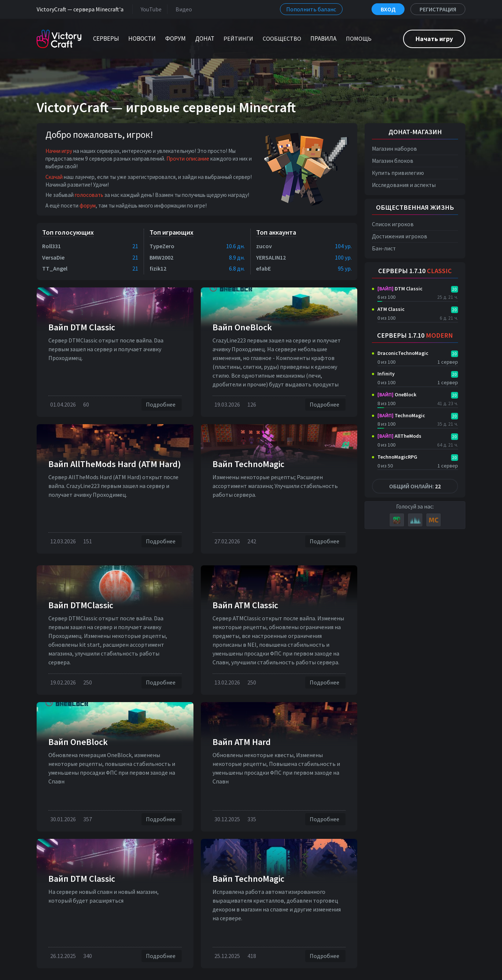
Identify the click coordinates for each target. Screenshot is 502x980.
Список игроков (393, 224)
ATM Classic (391, 309)
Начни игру (59, 151)
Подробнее (162, 405)
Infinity (386, 374)
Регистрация (438, 9)
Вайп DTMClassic (81, 605)
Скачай (54, 177)
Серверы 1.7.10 (415, 271)
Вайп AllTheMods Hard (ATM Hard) (115, 464)
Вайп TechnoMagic (248, 464)
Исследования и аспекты (404, 185)
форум (88, 205)
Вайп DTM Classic (82, 327)
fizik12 (158, 268)
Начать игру (434, 39)
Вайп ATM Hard (242, 742)
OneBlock (397, 394)
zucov (264, 246)
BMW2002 (161, 257)
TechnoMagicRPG (397, 457)
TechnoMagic (401, 415)
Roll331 (51, 246)
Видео (182, 9)
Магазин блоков (393, 161)
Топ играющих (171, 232)
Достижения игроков (400, 236)
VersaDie (53, 257)
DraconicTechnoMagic (403, 353)
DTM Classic (400, 289)
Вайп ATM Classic (245, 605)
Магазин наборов (394, 149)
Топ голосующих (68, 232)
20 (454, 289)
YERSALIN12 (271, 257)
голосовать (89, 195)
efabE (263, 268)
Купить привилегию (398, 173)
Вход (388, 9)
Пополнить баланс (311, 9)
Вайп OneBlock (242, 327)
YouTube (150, 9)
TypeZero (162, 246)
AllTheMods (399, 436)
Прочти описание (188, 159)
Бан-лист (384, 248)
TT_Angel (55, 268)
